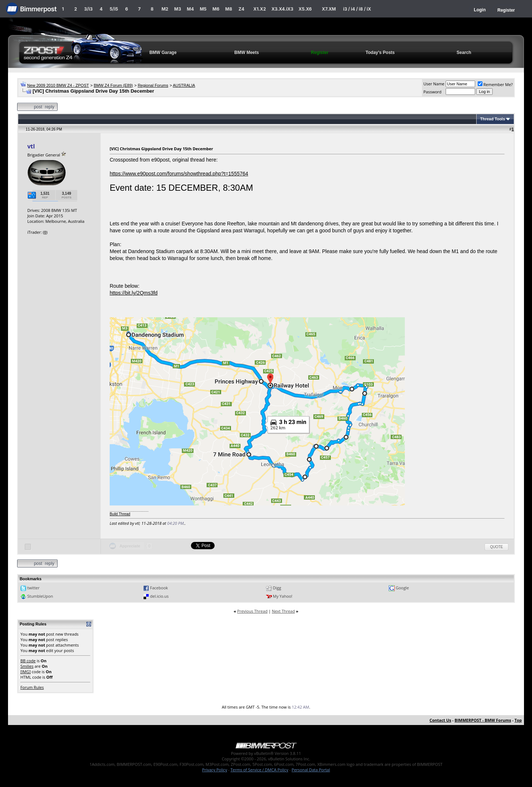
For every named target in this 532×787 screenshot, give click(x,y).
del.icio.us (159, 596)
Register (506, 10)
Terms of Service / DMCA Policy (259, 770)
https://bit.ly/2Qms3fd (134, 293)
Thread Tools (493, 119)
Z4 (241, 9)
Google (402, 588)
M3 (178, 9)
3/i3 (88, 9)
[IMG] (26, 672)
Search (464, 53)
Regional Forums (153, 85)
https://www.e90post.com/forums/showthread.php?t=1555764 (179, 174)
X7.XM (329, 9)
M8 (229, 9)
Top (518, 720)
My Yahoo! (283, 596)
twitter (34, 588)
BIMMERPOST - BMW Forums (483, 720)
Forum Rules (32, 687)
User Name (434, 84)
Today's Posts (380, 53)
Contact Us (441, 720)
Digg (277, 588)
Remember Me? (495, 84)
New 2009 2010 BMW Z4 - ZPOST (58, 85)
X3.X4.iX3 (282, 9)
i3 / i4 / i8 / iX (357, 9)
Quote (496, 547)
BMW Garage (163, 53)
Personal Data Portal (311, 770)
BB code (28, 661)
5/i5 (114, 9)
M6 (216, 9)
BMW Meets (247, 53)
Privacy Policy (215, 770)
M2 (165, 9)
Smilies (27, 666)
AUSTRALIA (184, 85)
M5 (203, 9)
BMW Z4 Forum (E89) (113, 85)
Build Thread (120, 514)
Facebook (159, 588)
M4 (190, 9)
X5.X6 (305, 9)
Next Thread (283, 611)
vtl (31, 146)
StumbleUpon (40, 596)
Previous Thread (252, 611)
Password (433, 92)
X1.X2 (259, 9)
